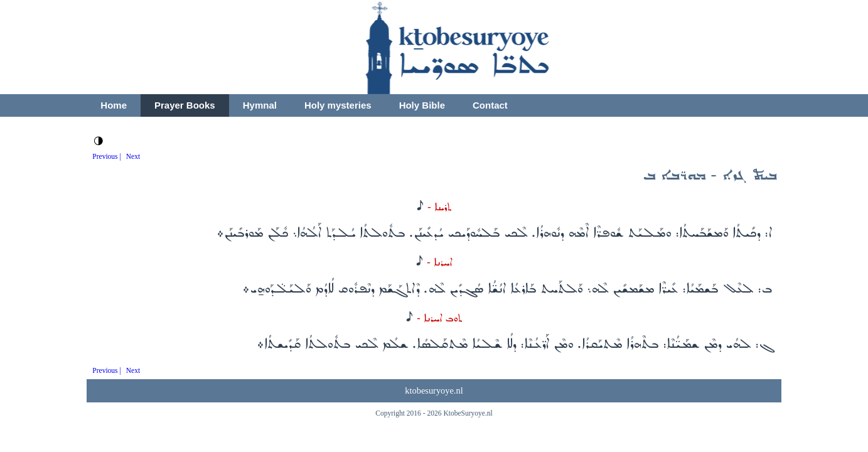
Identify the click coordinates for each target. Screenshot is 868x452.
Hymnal (260, 105)
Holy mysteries (338, 105)
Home (114, 105)
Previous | (107, 156)
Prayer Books (185, 105)
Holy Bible (422, 105)
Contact (490, 105)
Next (133, 156)
